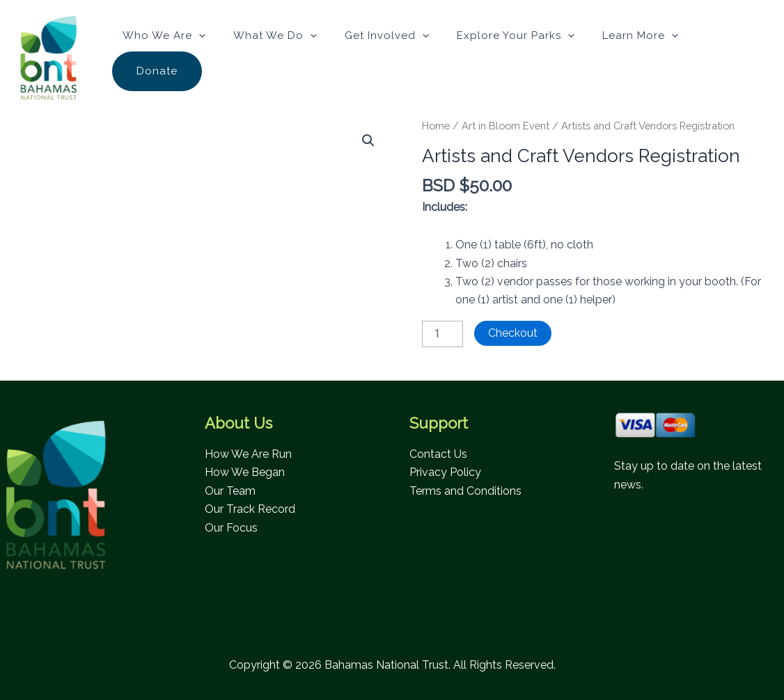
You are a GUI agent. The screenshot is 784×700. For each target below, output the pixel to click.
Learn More (640, 35)
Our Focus (231, 528)
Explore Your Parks (516, 35)
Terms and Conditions (465, 491)
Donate (157, 71)
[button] (199, 35)
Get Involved (387, 35)
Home (436, 126)
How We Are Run (248, 454)
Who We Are (164, 35)
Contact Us (438, 454)
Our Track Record (250, 509)
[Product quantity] (442, 334)
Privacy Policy (445, 472)
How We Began (245, 472)
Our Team (230, 491)
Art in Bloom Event (505, 126)
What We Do (275, 35)
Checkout (513, 333)
